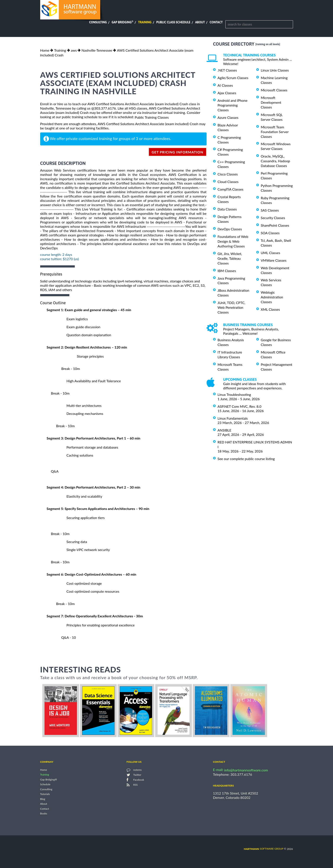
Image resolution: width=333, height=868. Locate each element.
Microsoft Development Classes (271, 102)
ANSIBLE (225, 430)
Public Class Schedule (173, 22)
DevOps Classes (230, 229)
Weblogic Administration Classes (272, 297)
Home (45, 50)
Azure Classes (228, 117)
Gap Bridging (122, 22)
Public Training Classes (152, 117)
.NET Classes (227, 70)
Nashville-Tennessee (97, 50)
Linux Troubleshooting (234, 394)
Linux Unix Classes (275, 70)
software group (264, 849)
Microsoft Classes (274, 90)
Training (145, 22)
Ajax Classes (227, 93)
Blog (43, 799)
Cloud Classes (228, 182)
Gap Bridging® (49, 780)
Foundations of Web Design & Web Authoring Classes (233, 241)
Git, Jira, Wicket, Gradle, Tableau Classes (230, 258)
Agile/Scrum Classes (233, 78)
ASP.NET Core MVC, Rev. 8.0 (240, 406)
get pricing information (178, 152)
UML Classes (271, 253)
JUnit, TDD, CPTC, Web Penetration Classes (232, 307)
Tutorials (45, 794)
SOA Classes (270, 233)
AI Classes (225, 85)
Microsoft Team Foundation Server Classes (275, 132)
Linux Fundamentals (233, 418)
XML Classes (270, 309)
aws (74, 50)
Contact (216, 22)
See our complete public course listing (246, 459)
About (200, 22)
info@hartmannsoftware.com (246, 770)
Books (44, 814)
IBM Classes (227, 271)
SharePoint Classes (275, 225)
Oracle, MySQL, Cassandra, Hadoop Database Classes (276, 161)
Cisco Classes (228, 174)
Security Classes (273, 218)
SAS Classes (270, 210)
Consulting (98, 22)
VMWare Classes (274, 260)
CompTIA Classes (231, 189)
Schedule (45, 784)
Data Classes (227, 209)
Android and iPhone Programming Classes (233, 105)
